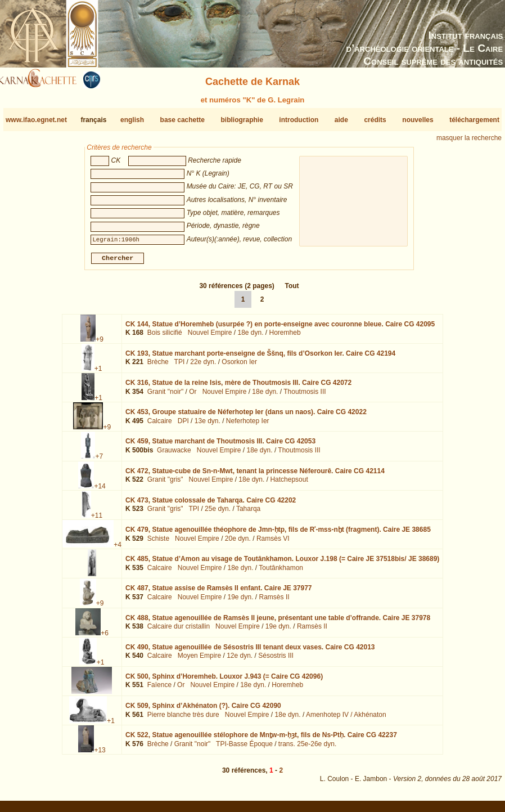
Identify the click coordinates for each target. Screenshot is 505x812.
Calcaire (160, 425)
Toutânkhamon (281, 572)
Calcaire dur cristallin (179, 631)
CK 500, (224, 681)
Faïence (159, 689)
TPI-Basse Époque (244, 748)
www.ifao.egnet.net (36, 120)
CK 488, (278, 622)
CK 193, (260, 358)
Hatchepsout (289, 484)
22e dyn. (203, 366)
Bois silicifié (165, 337)
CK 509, (203, 710)
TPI (180, 366)
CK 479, (278, 534)
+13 (100, 755)
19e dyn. (240, 602)
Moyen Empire (199, 660)
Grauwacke (174, 455)
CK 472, (255, 475)
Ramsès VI (273, 542)
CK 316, (238, 387)
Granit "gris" (165, 484)
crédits (375, 120)
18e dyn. (250, 337)
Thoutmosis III (305, 396)
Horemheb (285, 337)
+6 (105, 637)
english (132, 120)
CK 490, (250, 652)
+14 (100, 490)
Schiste (158, 542)
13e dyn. (208, 425)
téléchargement (474, 120)
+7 (99, 461)
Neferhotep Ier (248, 425)
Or (193, 396)
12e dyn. (240, 660)
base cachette (182, 120)
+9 (100, 344)
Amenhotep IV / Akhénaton (346, 719)
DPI (183, 425)
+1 (98, 373)
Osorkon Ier (239, 366)
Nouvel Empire (210, 337)
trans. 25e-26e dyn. (307, 748)
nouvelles (418, 120)
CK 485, (282, 563)
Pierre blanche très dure (183, 719)
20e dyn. (238, 542)
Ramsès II (274, 602)
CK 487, (219, 593)
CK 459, (220, 446)
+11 (97, 520)
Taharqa (248, 513)
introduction (299, 120)
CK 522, (261, 739)
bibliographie (242, 120)
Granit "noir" (166, 396)
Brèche (158, 366)
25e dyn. (218, 513)
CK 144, (280, 329)
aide (341, 120)
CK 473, (211, 505)
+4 (118, 549)
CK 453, (246, 416)
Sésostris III (276, 660)
